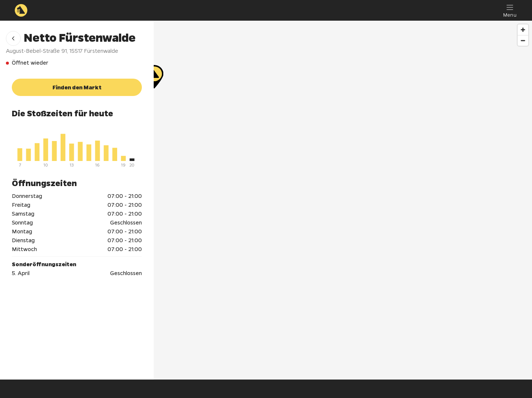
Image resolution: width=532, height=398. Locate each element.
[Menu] (510, 10)
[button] (13, 38)
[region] (343, 200)
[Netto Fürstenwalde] (343, 188)
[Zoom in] (523, 30)
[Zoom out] (523, 40)
